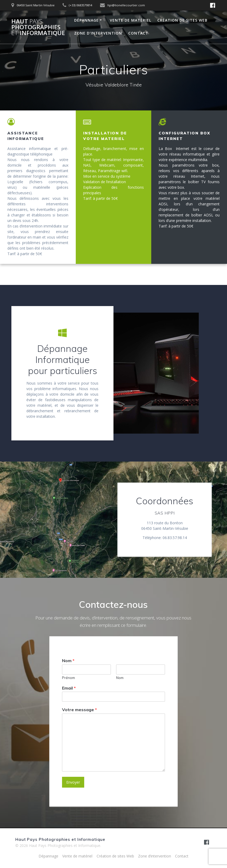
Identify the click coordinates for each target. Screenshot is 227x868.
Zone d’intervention (98, 33)
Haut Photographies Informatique (38, 27)
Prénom (68, 678)
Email (69, 688)
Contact (138, 33)
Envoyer (73, 782)
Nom (68, 661)
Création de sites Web (182, 20)
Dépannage (86, 20)
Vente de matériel (131, 20)
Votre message (79, 710)
